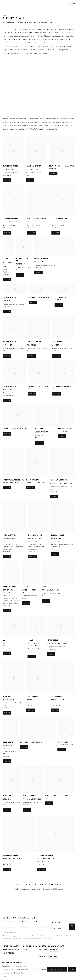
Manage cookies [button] (21, 967)
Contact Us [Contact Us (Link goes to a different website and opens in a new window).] (53, 950)
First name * (7, 922)
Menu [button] (74, 4)
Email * (39, 922)
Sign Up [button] (72, 927)
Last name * (24, 922)
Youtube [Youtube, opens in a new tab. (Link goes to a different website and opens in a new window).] (16, 962)
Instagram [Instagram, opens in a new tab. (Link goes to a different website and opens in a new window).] (5, 962)
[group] (39, 87)
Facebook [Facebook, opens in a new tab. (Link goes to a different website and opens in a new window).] (12, 962)
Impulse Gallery (21, 4)
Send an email (8, 962)
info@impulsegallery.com (12, 949)
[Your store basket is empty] (70, 4)
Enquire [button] (53, 182)
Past (5, 15)
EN (60, 929)
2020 (14, 652)
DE (55, 929)
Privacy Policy (65, 936)
